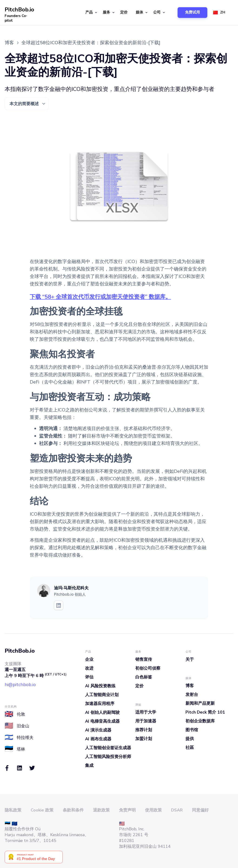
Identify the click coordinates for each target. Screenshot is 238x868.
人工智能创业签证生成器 (108, 748)
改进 (89, 668)
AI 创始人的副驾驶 (102, 712)
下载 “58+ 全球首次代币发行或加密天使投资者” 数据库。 (100, 297)
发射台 (192, 694)
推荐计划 (144, 730)
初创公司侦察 (148, 668)
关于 (190, 659)
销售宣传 (144, 659)
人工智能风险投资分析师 (108, 757)
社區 (190, 748)
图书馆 (192, 730)
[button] (91, 13)
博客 (190, 686)
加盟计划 (144, 739)
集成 (89, 765)
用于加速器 (146, 721)
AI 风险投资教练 (100, 686)
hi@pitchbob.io (20, 685)
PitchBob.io (20, 651)
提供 (190, 739)
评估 (89, 677)
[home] (20, 13)
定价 (124, 12)
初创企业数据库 (200, 721)
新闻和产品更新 (200, 703)
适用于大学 (146, 712)
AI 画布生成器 (98, 739)
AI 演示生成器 (98, 730)
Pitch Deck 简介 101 (205, 712)
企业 (89, 659)
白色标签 (144, 677)
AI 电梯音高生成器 (102, 721)
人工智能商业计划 (102, 695)
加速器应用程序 (100, 704)
